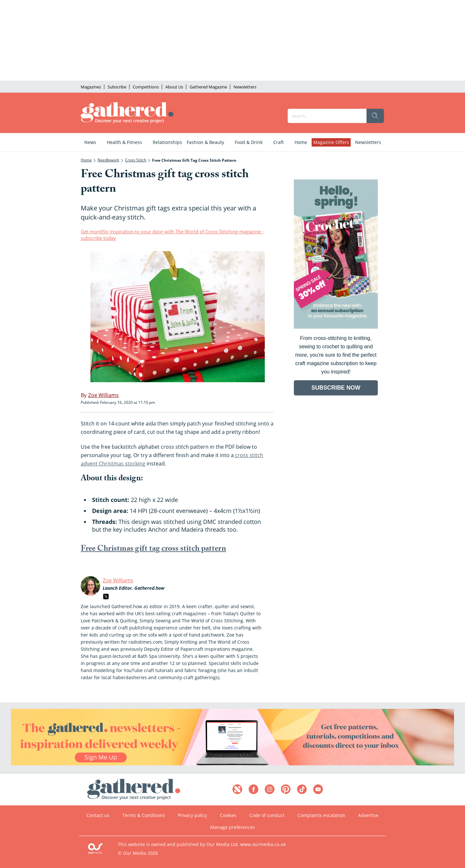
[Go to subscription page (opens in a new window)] (336, 327)
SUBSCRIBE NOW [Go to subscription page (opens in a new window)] (336, 388)
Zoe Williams (118, 580)
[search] (375, 116)
